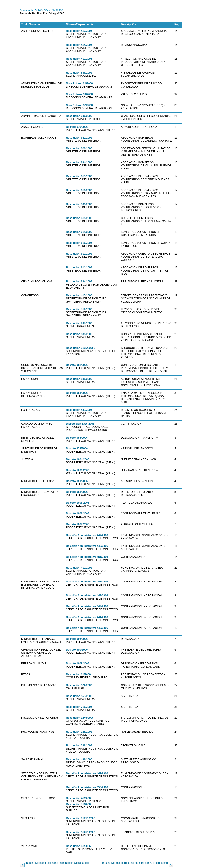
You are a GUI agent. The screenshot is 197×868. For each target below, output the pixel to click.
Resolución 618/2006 (79, 190)
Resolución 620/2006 (79, 148)
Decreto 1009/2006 (78, 470)
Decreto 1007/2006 (78, 524)
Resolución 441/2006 (79, 410)
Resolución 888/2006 (79, 379)
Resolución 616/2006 (79, 243)
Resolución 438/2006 (79, 759)
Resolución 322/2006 (79, 685)
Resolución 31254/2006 (80, 348)
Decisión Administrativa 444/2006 (87, 617)
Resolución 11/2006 (78, 674)
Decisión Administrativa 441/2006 (87, 582)
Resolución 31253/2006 (80, 832)
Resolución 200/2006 (79, 116)
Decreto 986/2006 (77, 639)
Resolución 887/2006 (79, 323)
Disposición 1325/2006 (80, 424)
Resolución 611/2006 (79, 268)
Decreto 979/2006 (77, 127)
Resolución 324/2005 (79, 282)
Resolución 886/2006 (79, 73)
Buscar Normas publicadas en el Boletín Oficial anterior (59, 863)
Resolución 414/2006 (79, 45)
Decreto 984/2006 (77, 393)
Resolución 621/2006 (79, 138)
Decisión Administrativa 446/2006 (87, 628)
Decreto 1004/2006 (78, 459)
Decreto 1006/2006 (78, 514)
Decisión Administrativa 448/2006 (87, 546)
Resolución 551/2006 (79, 696)
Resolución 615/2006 (79, 176)
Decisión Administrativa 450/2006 (87, 787)
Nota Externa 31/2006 (79, 84)
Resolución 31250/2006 (80, 818)
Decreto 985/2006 (77, 438)
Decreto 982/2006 (77, 365)
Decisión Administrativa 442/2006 (87, 596)
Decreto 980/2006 (77, 650)
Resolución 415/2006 (79, 295)
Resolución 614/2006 (79, 232)
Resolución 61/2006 (78, 846)
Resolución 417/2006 (79, 59)
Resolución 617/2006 (79, 254)
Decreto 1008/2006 (78, 664)
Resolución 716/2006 (79, 707)
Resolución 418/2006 (79, 309)
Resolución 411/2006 (79, 568)
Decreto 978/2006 (77, 449)
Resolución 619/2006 (79, 218)
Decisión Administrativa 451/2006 (87, 557)
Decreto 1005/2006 (78, 503)
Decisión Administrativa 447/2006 (87, 535)
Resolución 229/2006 (79, 746)
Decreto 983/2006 (77, 492)
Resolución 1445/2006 (80, 718)
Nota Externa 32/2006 (79, 105)
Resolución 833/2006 (79, 204)
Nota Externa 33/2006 (79, 94)
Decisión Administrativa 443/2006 (87, 606)
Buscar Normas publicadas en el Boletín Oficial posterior (135, 863)
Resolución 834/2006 (79, 162)
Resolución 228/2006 (79, 732)
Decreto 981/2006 (77, 481)
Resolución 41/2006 (78, 798)
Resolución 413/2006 (79, 31)
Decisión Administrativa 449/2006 (87, 773)
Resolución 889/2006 (79, 334)
